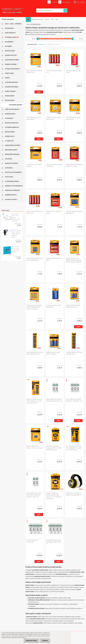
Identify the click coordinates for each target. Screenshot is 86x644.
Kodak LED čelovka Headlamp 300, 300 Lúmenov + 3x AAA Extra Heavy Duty (54, 496)
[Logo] (13, 11)
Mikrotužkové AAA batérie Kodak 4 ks (35, 212)
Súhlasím (45, 640)
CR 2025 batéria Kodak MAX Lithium (53, 118)
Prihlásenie (54, 2)
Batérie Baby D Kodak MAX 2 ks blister (53, 353)
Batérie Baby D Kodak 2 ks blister (55, 259)
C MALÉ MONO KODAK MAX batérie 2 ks (73, 306)
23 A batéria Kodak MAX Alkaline (34, 165)
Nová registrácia (66, 2)
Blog (57, 19)
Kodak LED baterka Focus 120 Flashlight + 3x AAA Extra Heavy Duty (34, 401)
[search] (65, 11)
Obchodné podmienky (37, 19)
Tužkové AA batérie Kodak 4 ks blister (54, 165)
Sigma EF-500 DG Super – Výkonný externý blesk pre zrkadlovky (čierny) (16, 234)
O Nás (52, 19)
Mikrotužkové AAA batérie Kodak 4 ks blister (74, 165)
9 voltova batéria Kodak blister (73, 71)
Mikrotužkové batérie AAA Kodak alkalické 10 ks (35, 353)
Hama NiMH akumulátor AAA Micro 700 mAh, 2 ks (54, 400)
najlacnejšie (42, 44)
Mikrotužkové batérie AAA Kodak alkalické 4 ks (35, 259)
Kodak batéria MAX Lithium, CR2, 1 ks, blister (34, 447)
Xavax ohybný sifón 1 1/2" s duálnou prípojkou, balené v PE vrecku (16, 217)
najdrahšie (50, 44)
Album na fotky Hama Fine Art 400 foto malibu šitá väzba (16, 249)
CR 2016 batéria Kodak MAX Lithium (34, 118)
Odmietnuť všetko (31, 640)
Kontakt (47, 19)
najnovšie (57, 44)
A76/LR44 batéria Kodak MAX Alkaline (34, 71)
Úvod (28, 24)
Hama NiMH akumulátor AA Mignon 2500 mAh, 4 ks (54, 542)
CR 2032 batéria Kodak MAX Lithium (73, 118)
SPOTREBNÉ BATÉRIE (35, 24)
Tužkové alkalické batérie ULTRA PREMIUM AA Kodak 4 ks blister (34, 307)
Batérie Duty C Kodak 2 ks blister (54, 212)
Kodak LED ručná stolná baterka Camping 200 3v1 (74, 494)
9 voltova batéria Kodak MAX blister (54, 306)
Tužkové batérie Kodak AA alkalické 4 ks (74, 212)
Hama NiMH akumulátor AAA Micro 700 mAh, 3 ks (74, 400)
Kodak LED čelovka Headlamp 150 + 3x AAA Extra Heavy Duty (54, 448)
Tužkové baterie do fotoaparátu (32, 541)
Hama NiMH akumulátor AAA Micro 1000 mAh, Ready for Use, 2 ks (34, 495)
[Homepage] (29, 19)
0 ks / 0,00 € (81, 2)
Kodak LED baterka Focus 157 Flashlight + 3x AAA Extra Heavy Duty (74, 448)
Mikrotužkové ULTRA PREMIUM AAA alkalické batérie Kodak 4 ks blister (74, 260)
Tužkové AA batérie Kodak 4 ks (54, 71)
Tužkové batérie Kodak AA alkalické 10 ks (74, 353)
